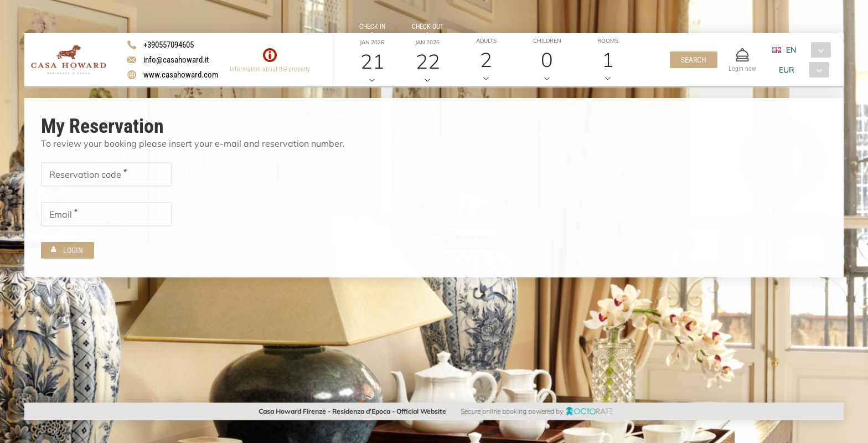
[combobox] (805, 50)
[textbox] (107, 174)
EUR (786, 70)
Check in (372, 27)
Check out (427, 27)
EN (790, 50)
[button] (693, 60)
